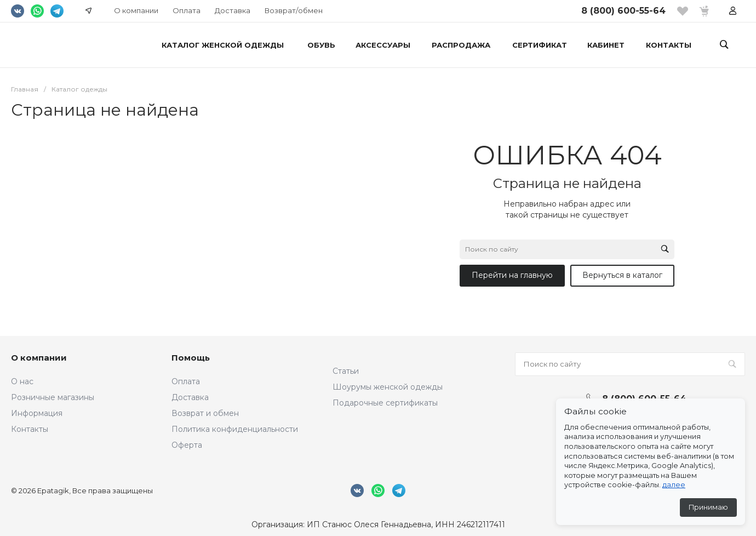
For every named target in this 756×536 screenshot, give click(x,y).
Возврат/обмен (294, 10)
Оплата (187, 10)
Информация (37, 413)
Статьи (346, 371)
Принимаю (708, 507)
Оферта (187, 445)
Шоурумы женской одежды (388, 387)
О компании (136, 10)
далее (674, 485)
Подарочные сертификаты (385, 403)
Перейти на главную (512, 275)
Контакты (30, 429)
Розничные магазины (53, 397)
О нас (22, 381)
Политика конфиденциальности (235, 429)
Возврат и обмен (205, 413)
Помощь (191, 358)
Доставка (233, 10)
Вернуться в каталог (622, 275)
